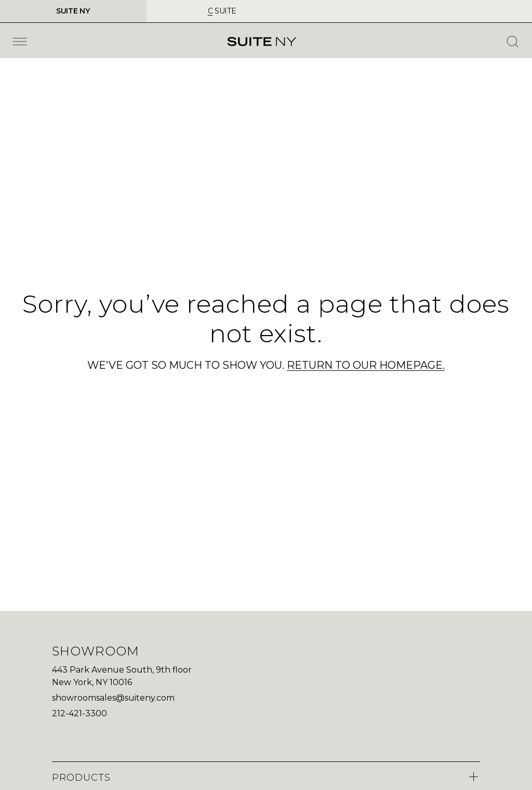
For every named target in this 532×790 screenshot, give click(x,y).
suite (222, 11)
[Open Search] (512, 42)
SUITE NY (73, 11)
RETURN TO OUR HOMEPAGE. (366, 365)
